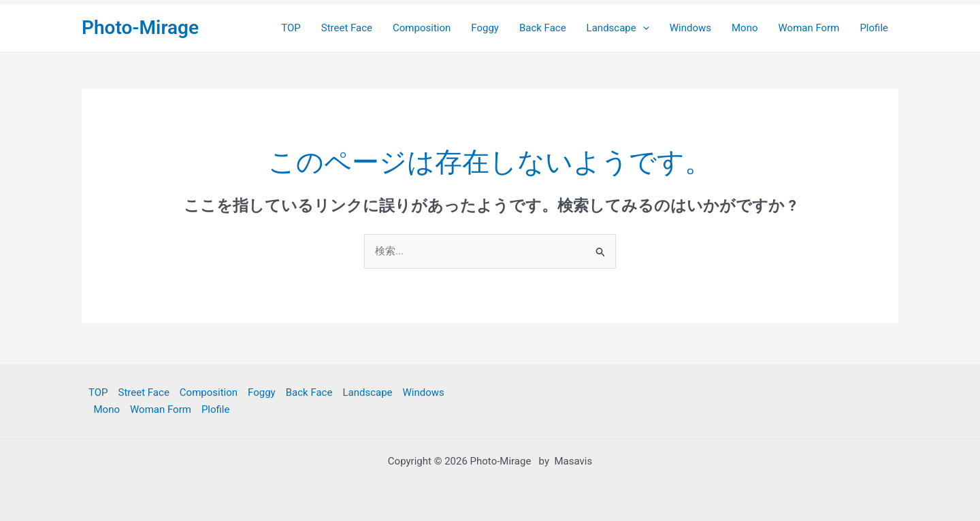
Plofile (874, 28)
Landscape (618, 28)
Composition (422, 28)
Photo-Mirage (140, 28)
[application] (643, 28)
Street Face (347, 28)
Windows (690, 28)
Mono (745, 28)
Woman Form (809, 28)
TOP (291, 28)
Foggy (485, 28)
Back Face (543, 28)
